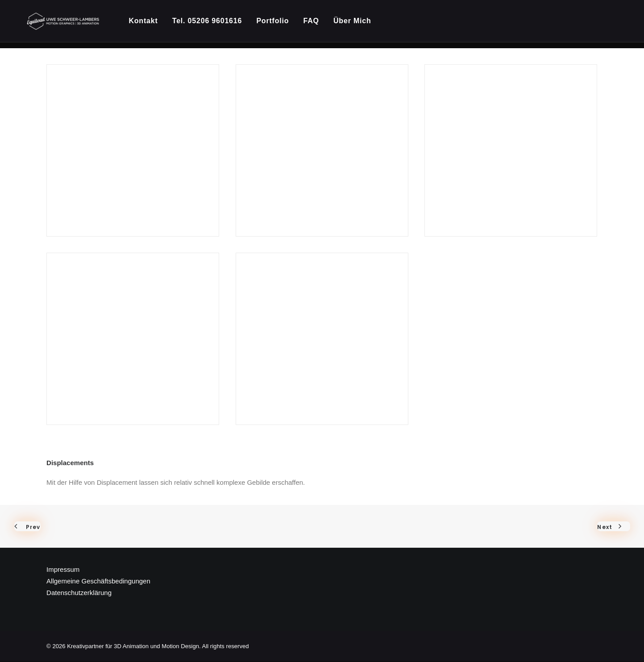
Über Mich (356, 24)
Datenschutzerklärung (79, 593)
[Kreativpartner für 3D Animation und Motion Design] (65, 24)
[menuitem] (150, 24)
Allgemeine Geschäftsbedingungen (98, 581)
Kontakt (147, 24)
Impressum (63, 570)
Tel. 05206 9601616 (211, 24)
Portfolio (276, 24)
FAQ (315, 24)
